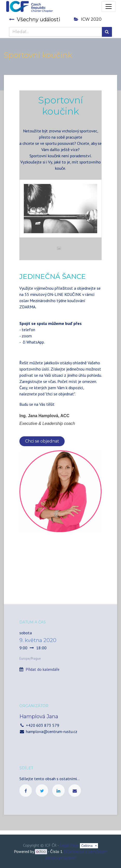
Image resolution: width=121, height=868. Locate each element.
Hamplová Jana (39, 716)
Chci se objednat (42, 441)
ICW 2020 (88, 19)
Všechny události (35, 19)
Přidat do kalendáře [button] (43, 669)
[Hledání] (107, 32)
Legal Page (69, 845)
